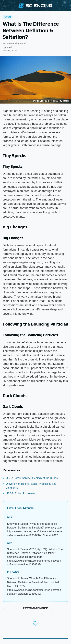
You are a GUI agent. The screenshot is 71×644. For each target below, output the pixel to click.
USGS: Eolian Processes (21, 493)
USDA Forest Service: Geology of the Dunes (32, 478)
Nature (8, 17)
